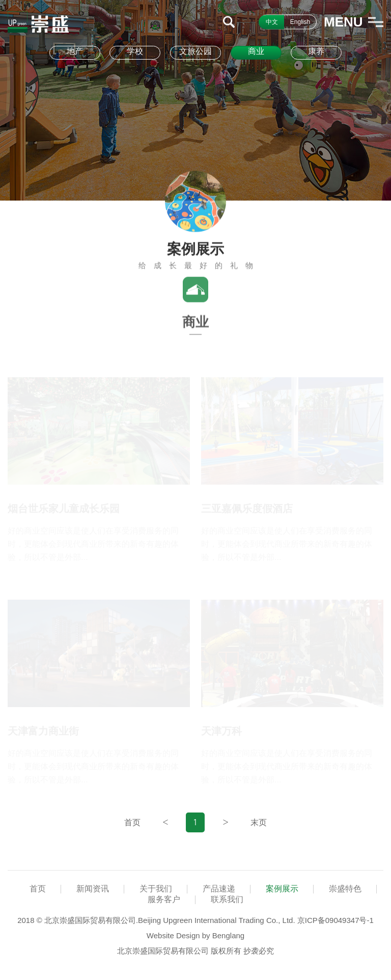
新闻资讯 (93, 889)
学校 (135, 51)
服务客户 (164, 899)
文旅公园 (195, 51)
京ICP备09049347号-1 (336, 920)
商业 (256, 51)
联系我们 (227, 899)
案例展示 (282, 889)
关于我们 (156, 889)
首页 (38, 889)
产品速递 (219, 889)
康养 (316, 51)
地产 (75, 51)
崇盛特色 (345, 889)
